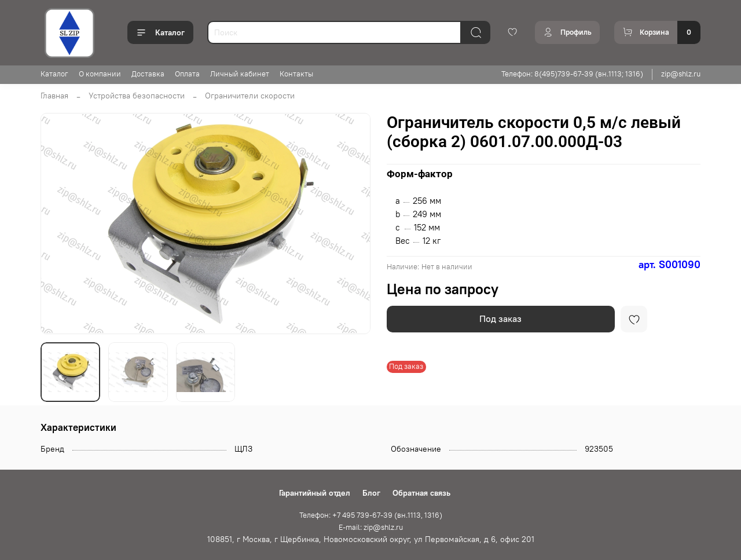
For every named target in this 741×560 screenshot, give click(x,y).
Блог (371, 493)
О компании (100, 74)
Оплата (187, 74)
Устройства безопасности (137, 96)
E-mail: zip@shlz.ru (371, 527)
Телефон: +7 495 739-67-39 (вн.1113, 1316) (371, 515)
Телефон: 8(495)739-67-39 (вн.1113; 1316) (572, 74)
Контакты (296, 74)
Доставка (148, 74)
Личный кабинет (240, 74)
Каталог (160, 32)
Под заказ (500, 319)
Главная (54, 96)
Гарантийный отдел (315, 493)
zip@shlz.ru (681, 74)
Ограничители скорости (250, 96)
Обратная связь (421, 493)
